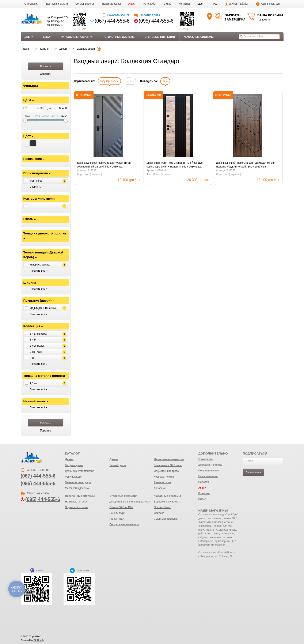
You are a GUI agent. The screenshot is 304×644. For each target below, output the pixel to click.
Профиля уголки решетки (124, 524)
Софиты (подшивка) (166, 519)
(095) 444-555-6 (156, 21)
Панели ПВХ (117, 519)
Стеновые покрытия (160, 37)
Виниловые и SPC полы (168, 465)
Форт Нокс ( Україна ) (90, 174)
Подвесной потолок (76, 507)
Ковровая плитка (164, 477)
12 (165, 81)
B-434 (33, 340)
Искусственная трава (166, 471)
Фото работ (150, 4)
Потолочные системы (119, 37)
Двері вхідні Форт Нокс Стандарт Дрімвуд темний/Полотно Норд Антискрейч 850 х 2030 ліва (245, 165)
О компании (31, 4)
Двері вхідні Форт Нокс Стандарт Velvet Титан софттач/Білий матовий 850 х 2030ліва (104, 165)
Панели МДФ (117, 513)
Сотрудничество (85, 4)
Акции (132, 4)
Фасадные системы (199, 37)
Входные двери (74, 465)
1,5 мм (34, 383)
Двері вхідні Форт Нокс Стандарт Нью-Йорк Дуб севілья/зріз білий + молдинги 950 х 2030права (175, 165)
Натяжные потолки (76, 502)
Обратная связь (148, 15)
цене (130, 81)
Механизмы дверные (77, 488)
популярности (109, 81)
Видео (168, 4)
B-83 (32, 358)
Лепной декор (117, 465)
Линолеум (160, 488)
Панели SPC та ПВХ (121, 507)
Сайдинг (159, 513)
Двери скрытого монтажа (80, 471)
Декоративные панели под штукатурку (132, 502)
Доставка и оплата (57, 4)
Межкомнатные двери (78, 482)
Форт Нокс (36, 181)
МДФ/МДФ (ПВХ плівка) (44, 308)
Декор (47, 37)
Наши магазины (111, 4)
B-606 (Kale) (37, 346)
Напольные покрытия (77, 37)
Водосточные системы (167, 502)
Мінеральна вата (40, 265)
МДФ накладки (74, 477)
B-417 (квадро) (38, 334)
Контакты (184, 4)
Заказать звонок (116, 15)
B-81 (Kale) (36, 352)
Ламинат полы (162, 482)
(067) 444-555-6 (112, 21)
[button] (200, 4)
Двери (29, 37)
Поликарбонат (162, 507)
